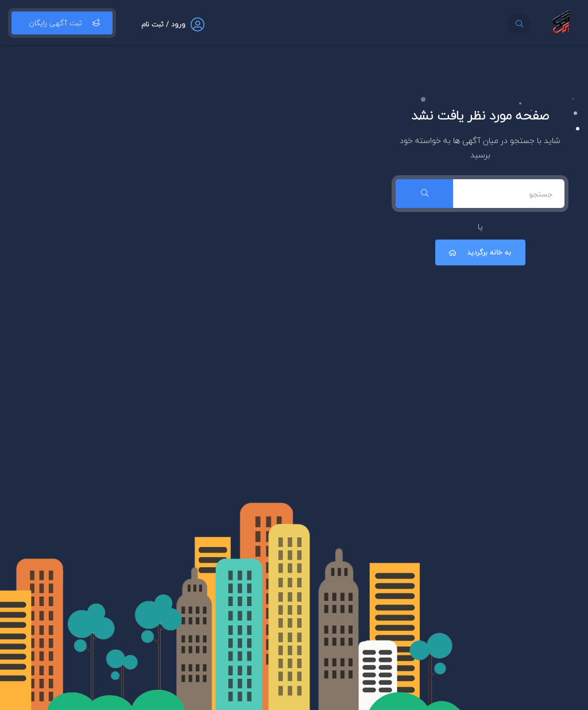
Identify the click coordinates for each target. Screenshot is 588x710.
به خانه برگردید (479, 252)
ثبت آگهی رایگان (62, 23)
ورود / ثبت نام (163, 24)
